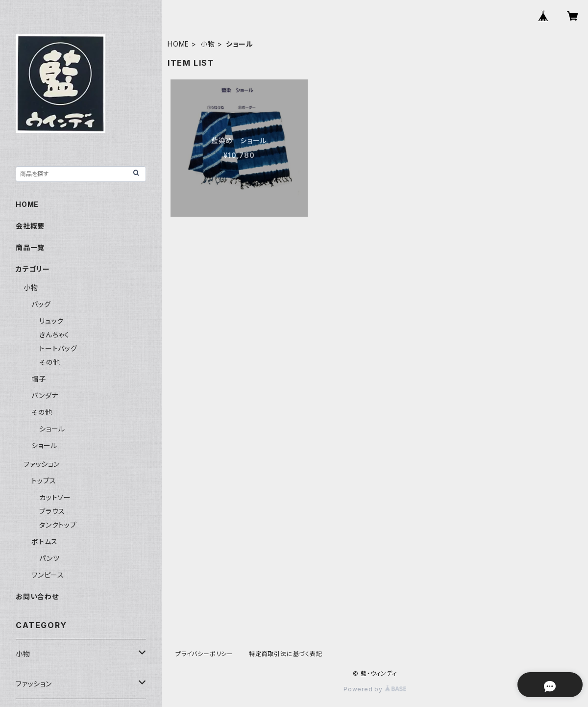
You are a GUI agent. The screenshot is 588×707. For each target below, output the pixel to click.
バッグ (41, 304)
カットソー (55, 497)
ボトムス (45, 542)
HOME (178, 44)
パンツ (49, 558)
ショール (52, 429)
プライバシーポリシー (204, 654)
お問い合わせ (37, 596)
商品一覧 (30, 247)
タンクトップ (58, 525)
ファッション (42, 464)
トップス (44, 481)
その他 (49, 362)
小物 (208, 44)
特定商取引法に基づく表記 (286, 654)
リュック (51, 321)
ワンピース (48, 575)
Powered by (375, 689)
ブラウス (52, 511)
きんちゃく (54, 335)
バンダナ (45, 395)
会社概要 (30, 226)
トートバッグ (58, 348)
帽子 (39, 379)
